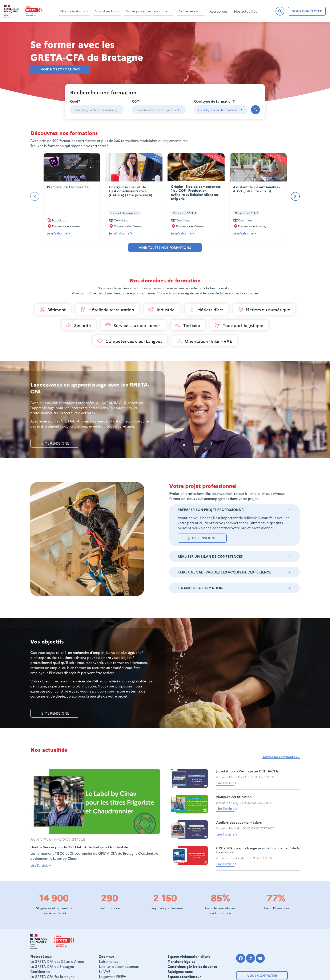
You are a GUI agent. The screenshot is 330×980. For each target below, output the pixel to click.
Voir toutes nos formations (165, 247)
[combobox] (159, 110)
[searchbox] (159, 110)
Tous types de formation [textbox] (217, 110)
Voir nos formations (60, 69)
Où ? (135, 101)
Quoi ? (75, 101)
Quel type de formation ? (214, 101)
